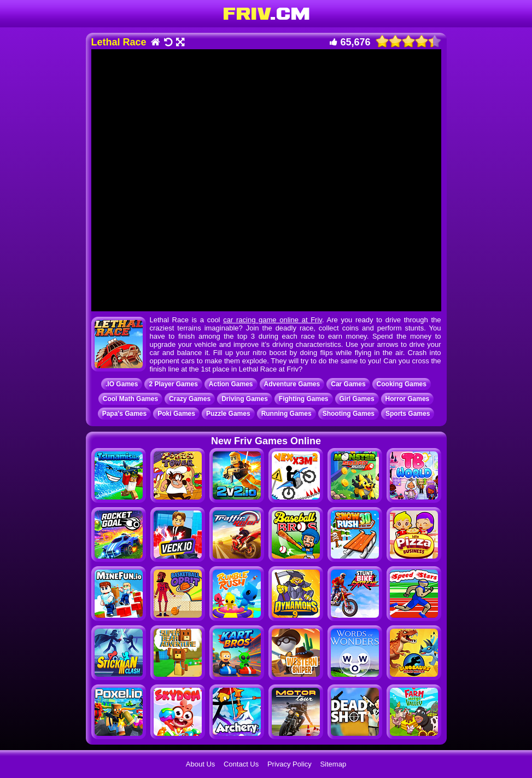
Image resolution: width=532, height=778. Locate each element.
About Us (200, 764)
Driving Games (245, 399)
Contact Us (241, 764)
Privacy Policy (290, 764)
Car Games (348, 384)
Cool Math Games (130, 399)
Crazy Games (190, 399)
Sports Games (408, 414)
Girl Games (357, 399)
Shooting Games (349, 414)
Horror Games (408, 399)
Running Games (287, 414)
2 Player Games (173, 384)
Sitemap (333, 764)
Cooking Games (402, 384)
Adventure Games (292, 384)
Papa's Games (125, 414)
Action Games (231, 384)
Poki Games (176, 414)
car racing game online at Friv (273, 320)
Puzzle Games (228, 414)
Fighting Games (304, 399)
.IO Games (122, 384)
